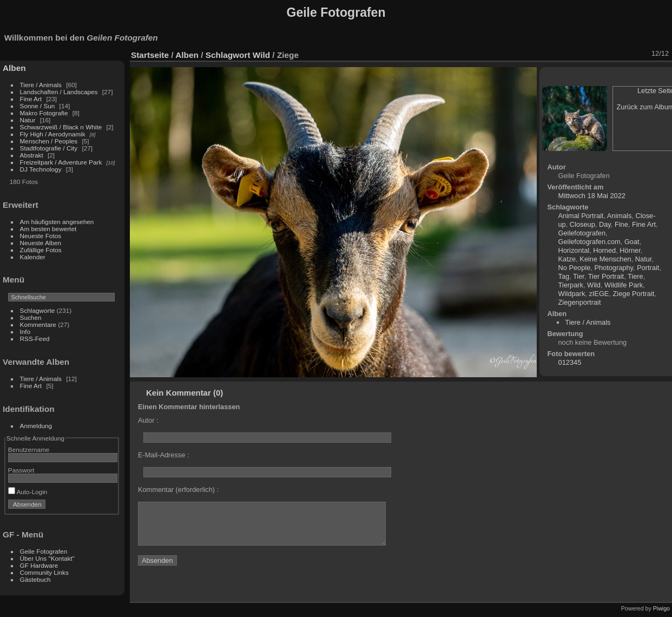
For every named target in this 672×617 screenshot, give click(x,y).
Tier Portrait (606, 276)
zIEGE (599, 294)
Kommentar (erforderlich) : (178, 490)
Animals (620, 216)
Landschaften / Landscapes (59, 92)
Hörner (630, 250)
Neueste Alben (41, 243)
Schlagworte (38, 310)
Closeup (582, 224)
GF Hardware (39, 565)
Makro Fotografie (45, 113)
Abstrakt (32, 155)
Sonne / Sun (38, 106)
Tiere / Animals (41, 85)
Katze (567, 259)
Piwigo (661, 608)
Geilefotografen (582, 233)
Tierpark (571, 285)
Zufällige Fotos (41, 250)
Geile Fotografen (44, 551)
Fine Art (32, 99)
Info (25, 332)
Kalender (33, 257)
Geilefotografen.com (589, 242)
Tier (579, 276)
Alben (14, 68)
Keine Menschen (605, 259)
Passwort (21, 470)
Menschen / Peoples (49, 141)
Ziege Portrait (634, 294)
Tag (564, 276)
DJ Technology (42, 169)
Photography (614, 268)
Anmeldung (36, 426)
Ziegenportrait (580, 302)
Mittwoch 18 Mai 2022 (592, 196)
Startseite (150, 55)
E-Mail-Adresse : (164, 455)
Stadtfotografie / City (49, 148)
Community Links (44, 572)
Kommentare (38, 324)
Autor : (148, 420)
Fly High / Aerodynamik (54, 134)
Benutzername (29, 449)
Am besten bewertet (48, 229)
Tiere (635, 276)
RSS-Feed (35, 339)
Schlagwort (228, 55)
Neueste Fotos (41, 236)
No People (575, 268)
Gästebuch (35, 579)
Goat (632, 242)
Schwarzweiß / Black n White (62, 127)
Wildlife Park (624, 285)
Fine (621, 224)
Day (605, 224)
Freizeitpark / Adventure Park (61, 162)
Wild (261, 55)
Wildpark (572, 294)
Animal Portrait (581, 216)
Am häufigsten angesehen (57, 222)
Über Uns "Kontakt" (47, 558)
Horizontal (574, 250)
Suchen (31, 317)
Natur (28, 120)
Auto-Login (28, 492)
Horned (604, 250)
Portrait (648, 268)
